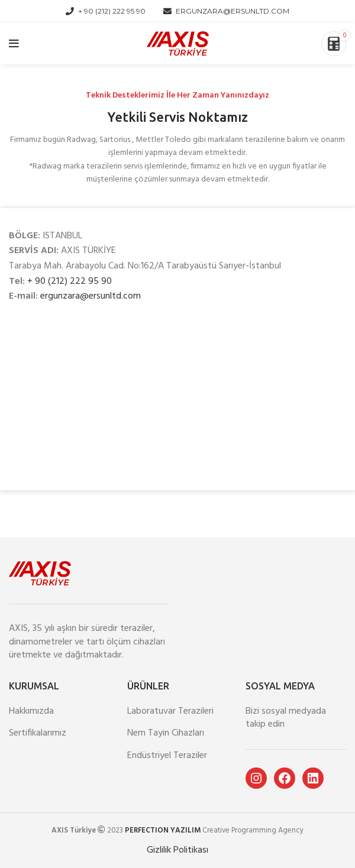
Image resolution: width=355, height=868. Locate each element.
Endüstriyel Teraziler (167, 756)
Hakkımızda (31, 711)
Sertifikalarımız (38, 733)
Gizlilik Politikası (177, 850)
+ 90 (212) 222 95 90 (70, 281)
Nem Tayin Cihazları (166, 733)
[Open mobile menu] (14, 44)
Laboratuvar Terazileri (170, 711)
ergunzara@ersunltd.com (91, 296)
